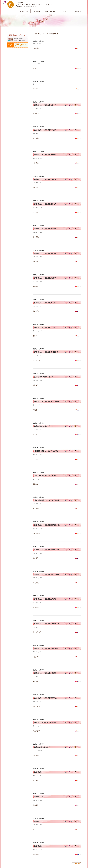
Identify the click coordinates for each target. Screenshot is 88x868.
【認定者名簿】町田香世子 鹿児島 (46, 451)
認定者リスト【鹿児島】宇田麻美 (45, 130)
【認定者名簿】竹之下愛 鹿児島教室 (47, 500)
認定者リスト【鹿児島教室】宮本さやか (48, 525)
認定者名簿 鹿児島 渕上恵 (44, 426)
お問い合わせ (77, 11)
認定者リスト (36, 41)
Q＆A (64, 11)
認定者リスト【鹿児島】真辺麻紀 (45, 303)
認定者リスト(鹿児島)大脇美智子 (45, 723)
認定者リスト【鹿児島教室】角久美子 (47, 550)
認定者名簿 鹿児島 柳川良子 (45, 377)
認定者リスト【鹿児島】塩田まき (45, 204)
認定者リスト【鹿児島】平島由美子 (46, 179)
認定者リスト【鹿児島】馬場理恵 (45, 278)
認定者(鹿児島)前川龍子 (42, 747)
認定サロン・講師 (51, 11)
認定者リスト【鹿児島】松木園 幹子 (46, 352)
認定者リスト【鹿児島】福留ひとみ (46, 698)
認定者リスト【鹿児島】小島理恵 (45, 673)
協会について (24, 11)
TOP (11, 11)
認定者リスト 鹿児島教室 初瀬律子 (47, 402)
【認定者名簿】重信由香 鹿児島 (45, 476)
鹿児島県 (42, 41)
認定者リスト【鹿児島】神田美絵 (45, 155)
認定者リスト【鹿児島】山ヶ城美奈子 (47, 624)
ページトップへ (76, 863)
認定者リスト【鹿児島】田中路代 (45, 229)
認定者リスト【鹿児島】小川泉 (45, 327)
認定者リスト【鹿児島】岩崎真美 (45, 253)
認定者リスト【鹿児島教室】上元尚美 (47, 574)
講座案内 (37, 11)
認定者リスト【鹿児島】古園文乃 (45, 105)
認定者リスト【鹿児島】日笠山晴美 (46, 648)
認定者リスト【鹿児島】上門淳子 (45, 599)
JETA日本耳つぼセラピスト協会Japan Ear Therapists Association (44, 4)
